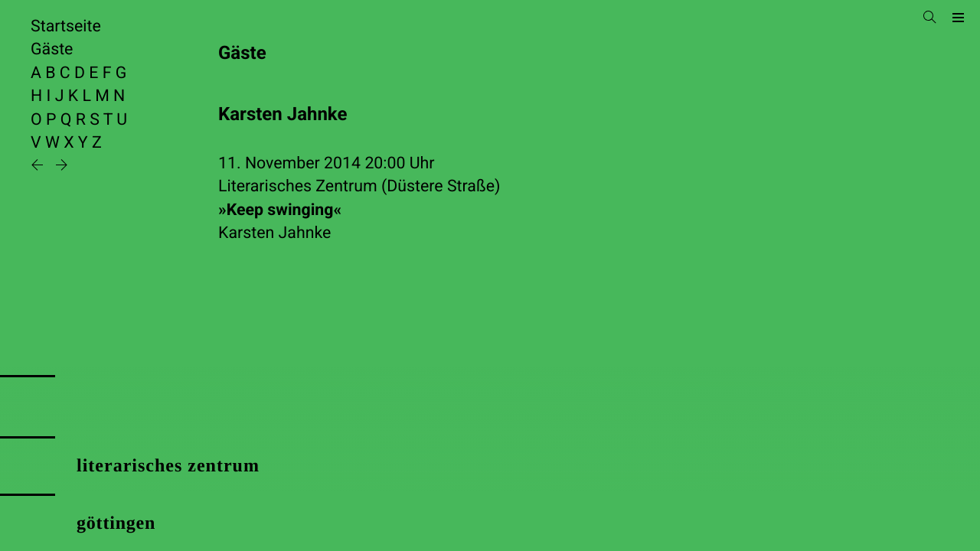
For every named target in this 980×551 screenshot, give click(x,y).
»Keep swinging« (280, 210)
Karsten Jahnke (274, 233)
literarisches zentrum (168, 466)
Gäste (52, 49)
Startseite (66, 26)
